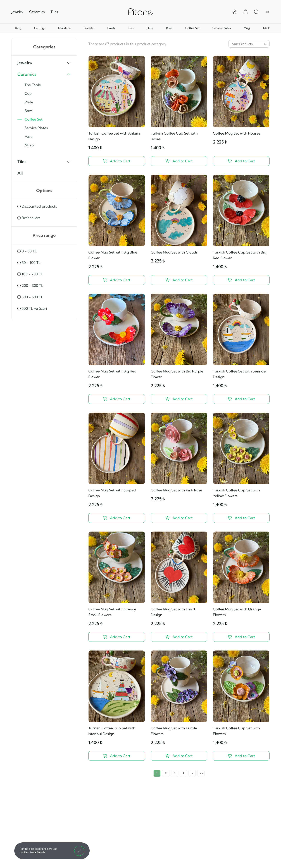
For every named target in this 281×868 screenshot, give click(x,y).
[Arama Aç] (256, 12)
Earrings (40, 28)
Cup (131, 28)
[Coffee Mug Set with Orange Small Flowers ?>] (117, 637)
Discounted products (39, 206)
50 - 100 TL (31, 263)
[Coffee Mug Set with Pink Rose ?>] (179, 518)
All (20, 173)
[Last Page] (201, 773)
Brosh (111, 28)
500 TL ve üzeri (34, 308)
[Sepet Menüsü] (246, 12)
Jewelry (17, 12)
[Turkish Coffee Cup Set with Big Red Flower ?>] (241, 280)
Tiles (54, 12)
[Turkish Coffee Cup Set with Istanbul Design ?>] (117, 756)
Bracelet (89, 28)
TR (267, 12)
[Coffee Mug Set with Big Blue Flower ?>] (117, 280)
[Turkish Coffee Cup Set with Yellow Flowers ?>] (241, 518)
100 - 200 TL (32, 274)
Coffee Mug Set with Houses (237, 133)
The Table (33, 85)
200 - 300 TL (32, 285)
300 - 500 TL (32, 297)
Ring (18, 28)
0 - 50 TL (29, 251)
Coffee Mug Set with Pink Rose (176, 490)
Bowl (169, 28)
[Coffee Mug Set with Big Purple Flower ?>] (179, 399)
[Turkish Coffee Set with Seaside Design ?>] (241, 399)
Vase (28, 136)
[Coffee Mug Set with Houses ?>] (241, 161)
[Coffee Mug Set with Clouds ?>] (179, 280)
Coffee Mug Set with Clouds (174, 252)
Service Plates (222, 28)
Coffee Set (192, 28)
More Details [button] (38, 852)
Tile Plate (269, 28)
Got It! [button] (79, 848)
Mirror (30, 145)
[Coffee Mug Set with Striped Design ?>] (117, 518)
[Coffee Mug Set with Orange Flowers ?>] (241, 637)
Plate (150, 28)
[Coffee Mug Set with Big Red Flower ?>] (117, 399)
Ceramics (37, 12)
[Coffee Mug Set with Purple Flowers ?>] (179, 756)
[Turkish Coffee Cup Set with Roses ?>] (179, 161)
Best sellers (31, 218)
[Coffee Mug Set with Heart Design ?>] (179, 637)
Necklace (64, 28)
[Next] (192, 773)
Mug (247, 28)
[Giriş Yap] (235, 11)
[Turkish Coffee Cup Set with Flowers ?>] (241, 756)
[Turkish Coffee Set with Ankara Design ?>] (117, 161)
